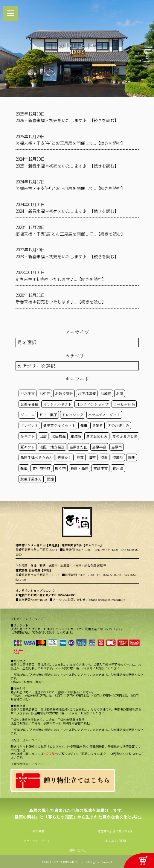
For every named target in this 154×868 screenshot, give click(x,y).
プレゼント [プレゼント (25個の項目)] (29, 425)
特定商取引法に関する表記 (115, 831)
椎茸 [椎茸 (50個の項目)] (80, 457)
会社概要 (38, 831)
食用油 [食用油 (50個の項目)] (118, 468)
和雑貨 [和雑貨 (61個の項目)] (76, 436)
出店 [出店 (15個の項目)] (43, 436)
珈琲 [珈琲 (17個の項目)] (132, 457)
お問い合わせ (77, 850)
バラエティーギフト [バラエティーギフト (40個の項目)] (104, 415)
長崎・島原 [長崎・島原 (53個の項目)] (80, 468)
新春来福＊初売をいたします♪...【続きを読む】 (61, 279)
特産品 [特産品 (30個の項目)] (118, 457)
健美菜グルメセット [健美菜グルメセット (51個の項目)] (59, 425)
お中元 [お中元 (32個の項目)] (45, 393)
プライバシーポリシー (38, 841)
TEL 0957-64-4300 (106, 549)
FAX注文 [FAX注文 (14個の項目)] (28, 393)
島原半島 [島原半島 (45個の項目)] (99, 447)
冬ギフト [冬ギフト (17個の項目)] (28, 436)
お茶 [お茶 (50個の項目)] (120, 393)
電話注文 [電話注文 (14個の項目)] (100, 468)
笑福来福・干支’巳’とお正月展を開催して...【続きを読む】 (70, 188)
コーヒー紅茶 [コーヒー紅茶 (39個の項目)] (124, 404)
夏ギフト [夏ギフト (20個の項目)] (28, 447)
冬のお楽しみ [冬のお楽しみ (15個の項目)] (118, 425)
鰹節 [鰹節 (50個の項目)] (50, 479)
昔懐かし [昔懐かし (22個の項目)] (65, 457)
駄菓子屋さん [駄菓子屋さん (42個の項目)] (31, 479)
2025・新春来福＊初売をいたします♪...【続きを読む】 (67, 166)
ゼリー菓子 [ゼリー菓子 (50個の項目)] (48, 415)
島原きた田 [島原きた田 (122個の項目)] (78, 447)
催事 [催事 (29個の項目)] (84, 425)
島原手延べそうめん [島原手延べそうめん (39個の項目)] (36, 457)
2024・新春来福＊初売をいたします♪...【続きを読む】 (67, 211)
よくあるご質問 (115, 841)
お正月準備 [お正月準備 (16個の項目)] (87, 393)
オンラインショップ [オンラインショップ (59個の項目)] (92, 404)
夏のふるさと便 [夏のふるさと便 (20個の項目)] (125, 436)
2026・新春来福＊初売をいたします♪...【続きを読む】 (67, 120)
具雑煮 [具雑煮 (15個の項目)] (97, 425)
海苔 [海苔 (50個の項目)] (92, 457)
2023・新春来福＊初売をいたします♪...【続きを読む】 (67, 256)
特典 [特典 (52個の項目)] (104, 457)
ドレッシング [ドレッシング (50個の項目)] (73, 415)
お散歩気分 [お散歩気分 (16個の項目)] (64, 393)
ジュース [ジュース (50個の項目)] (27, 415)
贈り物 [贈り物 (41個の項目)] (60, 468)
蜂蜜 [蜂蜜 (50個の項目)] (24, 468)
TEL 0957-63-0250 (109, 575)
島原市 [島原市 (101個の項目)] (117, 447)
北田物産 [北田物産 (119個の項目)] (59, 436)
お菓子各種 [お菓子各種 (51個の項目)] (29, 404)
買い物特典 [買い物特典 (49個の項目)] (41, 468)
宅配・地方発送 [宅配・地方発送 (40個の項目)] (52, 447)
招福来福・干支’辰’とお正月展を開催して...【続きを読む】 (70, 234)
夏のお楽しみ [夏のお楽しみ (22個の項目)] (97, 436)
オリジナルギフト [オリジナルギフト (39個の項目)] (57, 404)
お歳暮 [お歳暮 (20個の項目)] (106, 393)
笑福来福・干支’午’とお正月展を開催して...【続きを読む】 (70, 143)
